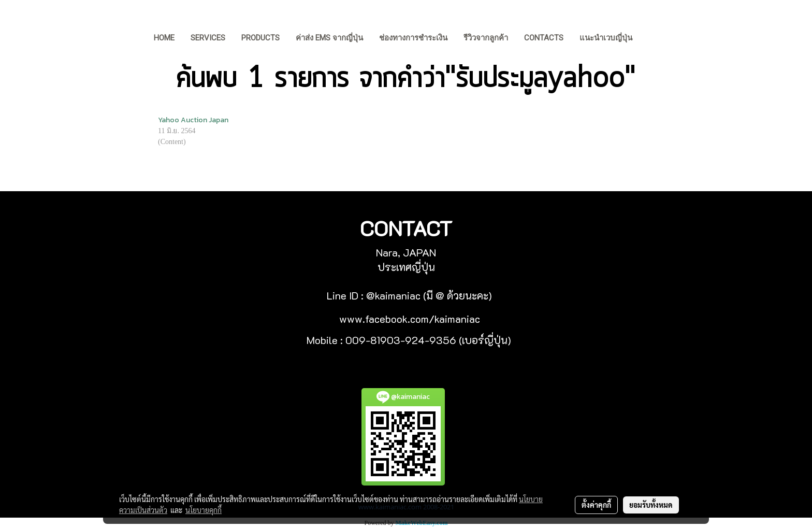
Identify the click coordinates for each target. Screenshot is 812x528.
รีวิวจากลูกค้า (486, 38)
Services (208, 38)
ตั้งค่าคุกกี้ (596, 505)
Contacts (544, 38)
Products (260, 38)
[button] (656, 39)
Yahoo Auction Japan (193, 120)
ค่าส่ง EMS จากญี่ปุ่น (329, 38)
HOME (164, 38)
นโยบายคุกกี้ (204, 510)
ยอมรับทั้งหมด (651, 505)
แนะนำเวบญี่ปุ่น (606, 38)
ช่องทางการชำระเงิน (413, 38)
